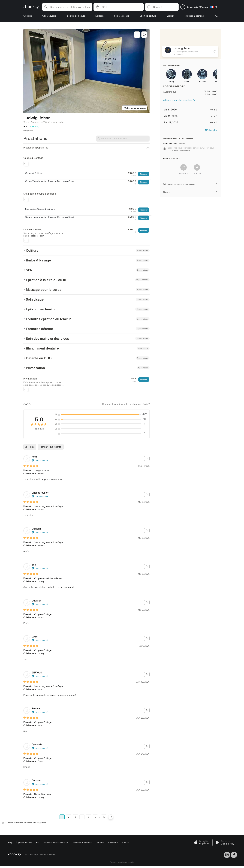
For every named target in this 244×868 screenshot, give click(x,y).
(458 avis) (34, 127)
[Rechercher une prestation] (123, 139)
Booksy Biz (113, 843)
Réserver (144, 174)
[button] (67, 7)
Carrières (100, 843)
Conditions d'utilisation (82, 843)
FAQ (38, 843)
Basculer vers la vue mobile (122, 862)
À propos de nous (24, 843)
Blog (10, 843)
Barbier (10, 823)
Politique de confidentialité (56, 843)
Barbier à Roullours (24, 823)
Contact (126, 843)
